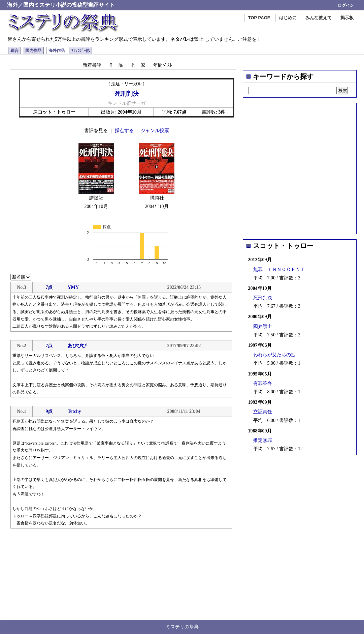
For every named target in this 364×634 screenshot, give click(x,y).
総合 (14, 51)
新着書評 (92, 65)
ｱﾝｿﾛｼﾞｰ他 (80, 51)
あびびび (77, 346)
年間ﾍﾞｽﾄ (163, 65)
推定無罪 (263, 440)
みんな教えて (319, 18)
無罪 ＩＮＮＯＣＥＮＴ (279, 269)
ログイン (346, 5)
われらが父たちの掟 (274, 355)
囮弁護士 (263, 326)
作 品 (116, 65)
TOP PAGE (259, 18)
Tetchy (74, 411)
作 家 (138, 65)
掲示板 (347, 18)
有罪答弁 (263, 383)
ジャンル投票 (155, 131)
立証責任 (263, 412)
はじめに (288, 18)
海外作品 (57, 51)
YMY (73, 287)
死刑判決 (263, 298)
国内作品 (33, 51)
